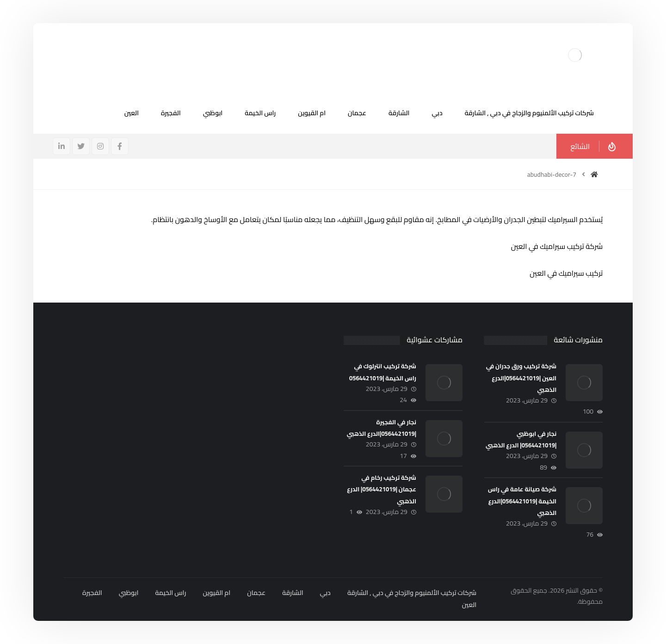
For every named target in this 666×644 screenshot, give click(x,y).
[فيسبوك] (120, 146)
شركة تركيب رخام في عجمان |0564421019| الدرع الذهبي (382, 489)
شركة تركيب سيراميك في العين (557, 246)
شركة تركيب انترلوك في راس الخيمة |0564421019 (383, 372)
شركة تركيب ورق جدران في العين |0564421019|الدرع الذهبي (521, 378)
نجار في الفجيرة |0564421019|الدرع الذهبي (382, 428)
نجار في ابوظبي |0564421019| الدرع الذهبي (521, 439)
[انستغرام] (100, 146)
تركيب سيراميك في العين (566, 273)
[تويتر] (81, 146)
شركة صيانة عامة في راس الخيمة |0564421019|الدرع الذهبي (522, 501)
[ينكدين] (62, 146)
